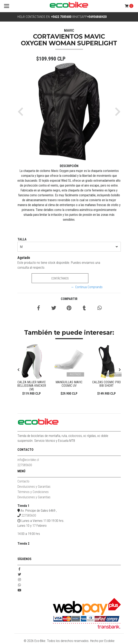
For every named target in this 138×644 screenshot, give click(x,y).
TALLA (22, 239)
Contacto (23, 482)
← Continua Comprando (87, 287)
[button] (22, 112)
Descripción (69, 166)
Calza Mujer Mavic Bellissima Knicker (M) (32, 384)
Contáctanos (60, 278)
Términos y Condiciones (33, 493)
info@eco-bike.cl (28, 460)
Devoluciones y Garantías (34, 487)
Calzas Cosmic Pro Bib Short (106, 384)
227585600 (25, 466)
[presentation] (18, 370)
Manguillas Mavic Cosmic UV (69, 384)
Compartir (69, 299)
